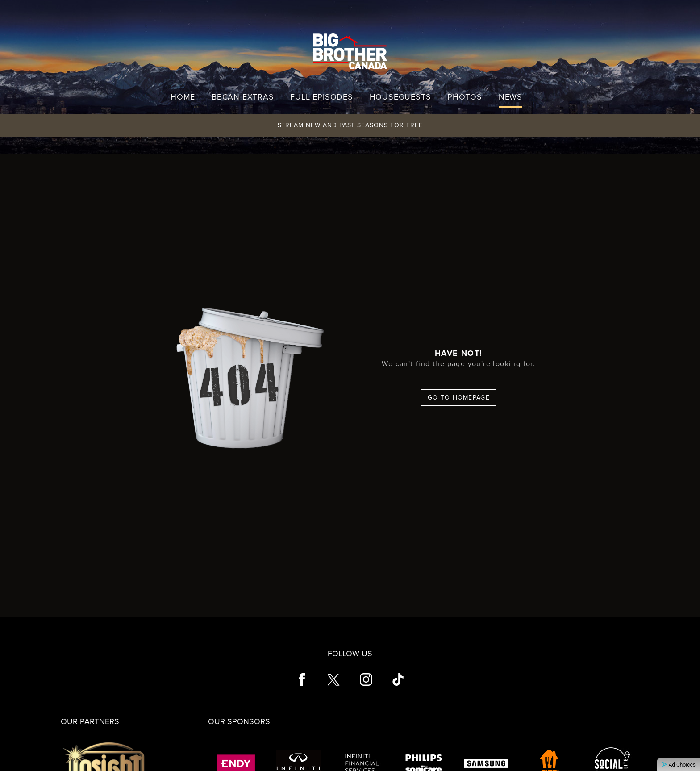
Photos (465, 97)
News (510, 97)
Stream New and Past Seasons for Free (350, 125)
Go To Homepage (459, 398)
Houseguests (400, 97)
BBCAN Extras (243, 97)
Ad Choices (679, 765)
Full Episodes (321, 97)
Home (183, 97)
